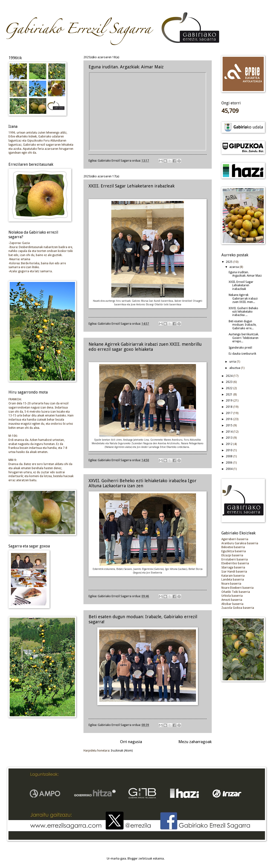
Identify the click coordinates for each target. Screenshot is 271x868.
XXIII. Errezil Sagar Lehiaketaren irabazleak (132, 186)
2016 (230, 419)
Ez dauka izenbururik (242, 354)
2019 (230, 401)
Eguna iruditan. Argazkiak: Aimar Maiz (126, 67)
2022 (230, 388)
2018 (230, 407)
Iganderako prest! (240, 348)
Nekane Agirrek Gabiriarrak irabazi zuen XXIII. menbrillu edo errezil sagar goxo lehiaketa (145, 347)
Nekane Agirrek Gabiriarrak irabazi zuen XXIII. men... (243, 298)
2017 (230, 413)
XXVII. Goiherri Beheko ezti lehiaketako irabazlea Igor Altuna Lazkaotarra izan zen (143, 483)
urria (233, 362)
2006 (230, 463)
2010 (230, 450)
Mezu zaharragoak (195, 742)
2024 (230, 376)
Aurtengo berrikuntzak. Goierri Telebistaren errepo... (244, 338)
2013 (230, 438)
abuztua (235, 368)
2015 (230, 425)
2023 (230, 382)
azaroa (234, 267)
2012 (230, 444)
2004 (230, 469)
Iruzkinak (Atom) (122, 751)
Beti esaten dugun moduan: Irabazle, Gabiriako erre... (243, 325)
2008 (230, 456)
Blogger (133, 859)
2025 (230, 262)
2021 (230, 395)
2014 (230, 432)
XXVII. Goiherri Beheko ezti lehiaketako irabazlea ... (243, 312)
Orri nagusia (131, 742)
